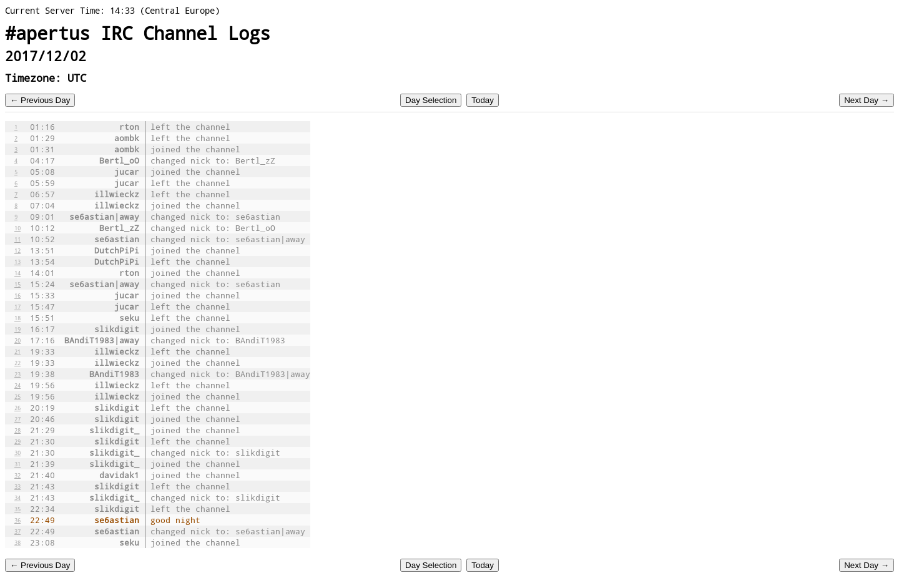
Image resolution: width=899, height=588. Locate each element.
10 (17, 228)
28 (17, 430)
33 (17, 486)
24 (17, 385)
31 (17, 464)
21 (17, 351)
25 (17, 396)
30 (17, 453)
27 (17, 419)
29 (17, 441)
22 (17, 363)
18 (17, 318)
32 (17, 475)
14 (17, 273)
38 (17, 542)
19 (17, 329)
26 (17, 408)
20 (17, 340)
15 (17, 284)
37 (17, 531)
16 (17, 295)
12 (17, 250)
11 (17, 239)
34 (17, 497)
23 (17, 374)
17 (17, 306)
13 (17, 262)
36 (17, 520)
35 (17, 509)
